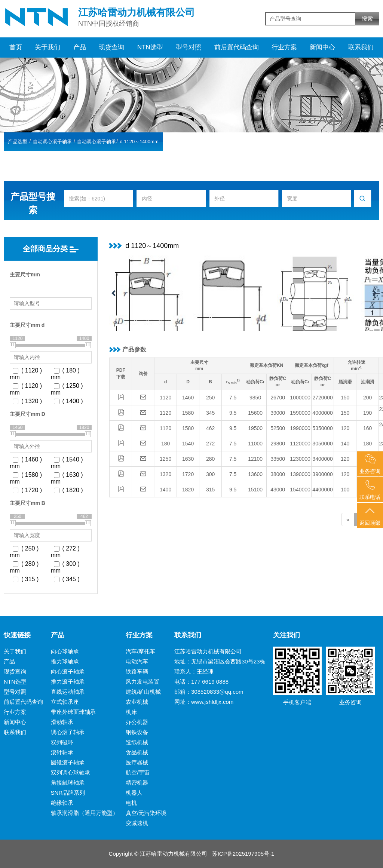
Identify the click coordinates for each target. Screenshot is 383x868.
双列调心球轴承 (71, 772)
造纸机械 (137, 742)
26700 (278, 398)
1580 (188, 413)
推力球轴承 (65, 661)
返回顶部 (370, 516)
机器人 (134, 793)
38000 (278, 474)
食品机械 (137, 752)
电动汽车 (137, 661)
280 (210, 459)
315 (210, 490)
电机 (131, 803)
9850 (255, 398)
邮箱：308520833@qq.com (209, 692)
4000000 (323, 413)
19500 (255, 428)
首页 (16, 47)
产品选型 (18, 142)
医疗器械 (137, 762)
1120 (166, 398)
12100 (255, 459)
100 (345, 490)
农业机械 (137, 702)
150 (345, 398)
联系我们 (361, 47)
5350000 (323, 428)
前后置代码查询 (237, 47)
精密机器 (137, 783)
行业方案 (284, 47)
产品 (80, 47)
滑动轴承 (62, 722)
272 (210, 444)
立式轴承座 (65, 702)
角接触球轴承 (68, 783)
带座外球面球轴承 (73, 712)
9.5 (233, 413)
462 (210, 428)
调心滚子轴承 (68, 732)
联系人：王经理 (194, 671)
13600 (255, 474)
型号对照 (189, 47)
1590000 (300, 413)
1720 (188, 474)
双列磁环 (62, 742)
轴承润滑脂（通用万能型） (85, 813)
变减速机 (137, 823)
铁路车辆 (137, 671)
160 (367, 428)
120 (345, 428)
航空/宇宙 (138, 772)
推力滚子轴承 (68, 682)
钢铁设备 (137, 732)
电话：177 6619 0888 (201, 682)
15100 (255, 490)
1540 (188, 444)
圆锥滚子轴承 (68, 762)
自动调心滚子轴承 (52, 142)
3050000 (323, 444)
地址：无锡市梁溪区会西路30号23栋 (220, 661)
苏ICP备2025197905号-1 (243, 854)
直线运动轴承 (68, 692)
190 (367, 413)
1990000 (300, 428)
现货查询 (111, 47)
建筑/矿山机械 (143, 692)
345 (210, 413)
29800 (278, 444)
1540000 (300, 490)
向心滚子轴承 (68, 671)
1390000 (300, 474)
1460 (188, 398)
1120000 (300, 444)
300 (210, 474)
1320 (166, 474)
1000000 (300, 398)
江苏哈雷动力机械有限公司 (208, 651)
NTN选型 (150, 47)
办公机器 (137, 722)
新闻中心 (322, 47)
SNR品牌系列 (68, 793)
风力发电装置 (143, 682)
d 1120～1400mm (139, 142)
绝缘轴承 (62, 803)
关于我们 (48, 47)
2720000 (323, 398)
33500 (278, 459)
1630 (188, 459)
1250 (166, 459)
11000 (255, 444)
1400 (166, 490)
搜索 (367, 19)
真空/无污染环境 (146, 813)
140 (345, 444)
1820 (188, 490)
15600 (255, 413)
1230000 (300, 459)
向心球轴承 (65, 651)
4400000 (323, 490)
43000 (278, 490)
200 (367, 398)
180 (166, 444)
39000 (278, 413)
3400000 (323, 459)
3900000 (323, 474)
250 (210, 398)
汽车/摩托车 (140, 651)
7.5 (233, 398)
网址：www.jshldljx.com (204, 702)
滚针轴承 (62, 752)
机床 (131, 712)
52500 (278, 428)
